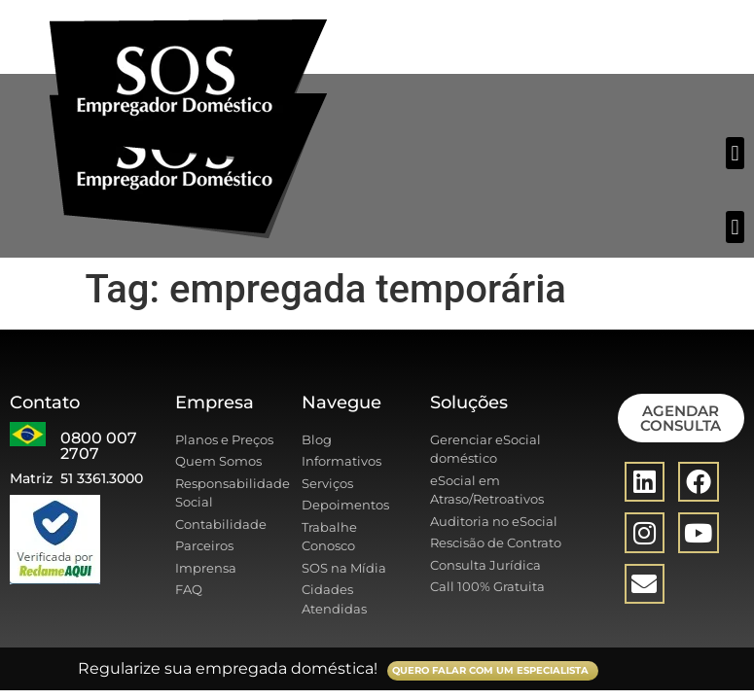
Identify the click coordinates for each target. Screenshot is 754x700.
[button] (735, 153)
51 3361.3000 (102, 478)
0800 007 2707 (99, 446)
